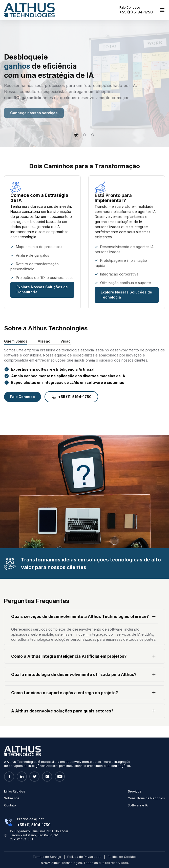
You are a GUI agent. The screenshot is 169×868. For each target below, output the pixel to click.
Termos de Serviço (47, 857)
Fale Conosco (23, 397)
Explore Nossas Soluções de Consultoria (42, 290)
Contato (10, 805)
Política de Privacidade (84, 857)
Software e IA (138, 805)
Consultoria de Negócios (146, 798)
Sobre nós (12, 798)
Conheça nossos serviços (34, 119)
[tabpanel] (85, 84)
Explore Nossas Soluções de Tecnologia (126, 297)
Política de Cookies (122, 857)
